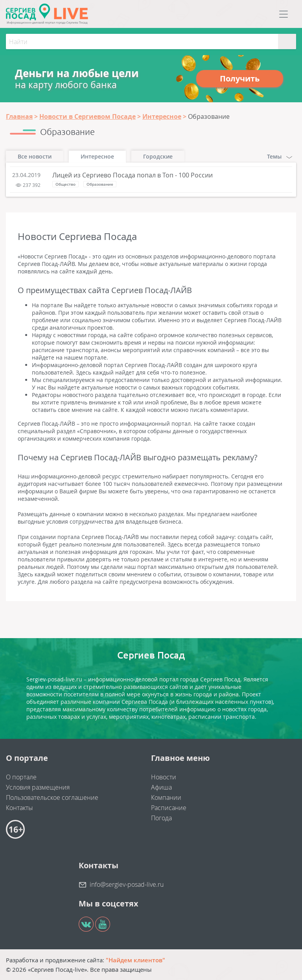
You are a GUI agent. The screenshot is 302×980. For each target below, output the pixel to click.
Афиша (161, 787)
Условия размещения (38, 787)
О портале (21, 777)
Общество (65, 184)
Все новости (35, 156)
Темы (280, 156)
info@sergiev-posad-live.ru (127, 884)
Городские (158, 156)
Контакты (19, 808)
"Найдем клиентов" (135, 960)
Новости (164, 777)
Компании (166, 797)
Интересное (97, 156)
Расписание (169, 808)
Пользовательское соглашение (52, 797)
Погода (161, 818)
